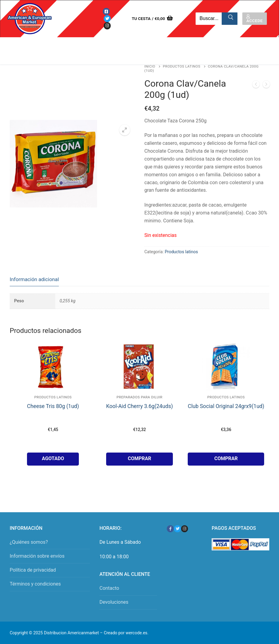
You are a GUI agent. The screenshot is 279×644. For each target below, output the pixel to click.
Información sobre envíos (37, 556)
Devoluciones (114, 602)
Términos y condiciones (35, 584)
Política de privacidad (33, 570)
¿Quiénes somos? (29, 542)
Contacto (109, 588)
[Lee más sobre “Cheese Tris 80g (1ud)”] (53, 459)
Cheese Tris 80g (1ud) (53, 406)
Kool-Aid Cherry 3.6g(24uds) (139, 406)
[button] (125, 130)
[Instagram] (107, 26)
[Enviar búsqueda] (230, 19)
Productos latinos (182, 66)
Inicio (150, 66)
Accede (254, 19)
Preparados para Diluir (139, 397)
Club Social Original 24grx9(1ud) (226, 406)
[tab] (34, 279)
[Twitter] (107, 19)
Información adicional (34, 279)
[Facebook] (106, 11)
